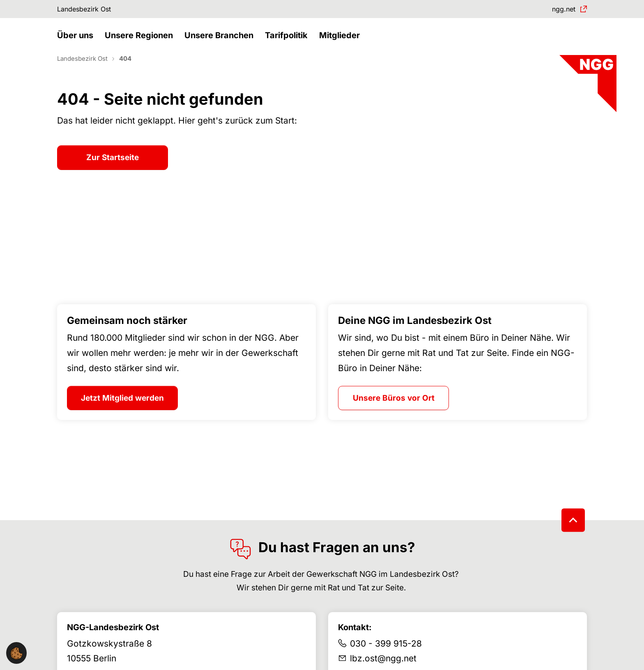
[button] (77, 44)
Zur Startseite (113, 172)
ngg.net (560, 10)
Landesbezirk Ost (90, 10)
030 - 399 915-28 (386, 658)
